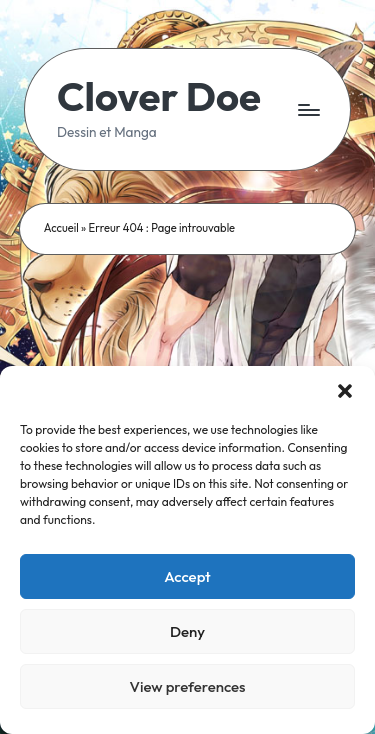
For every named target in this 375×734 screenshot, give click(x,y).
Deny (187, 631)
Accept (187, 576)
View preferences (187, 686)
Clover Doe (159, 96)
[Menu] (308, 109)
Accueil (61, 228)
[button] (345, 391)
